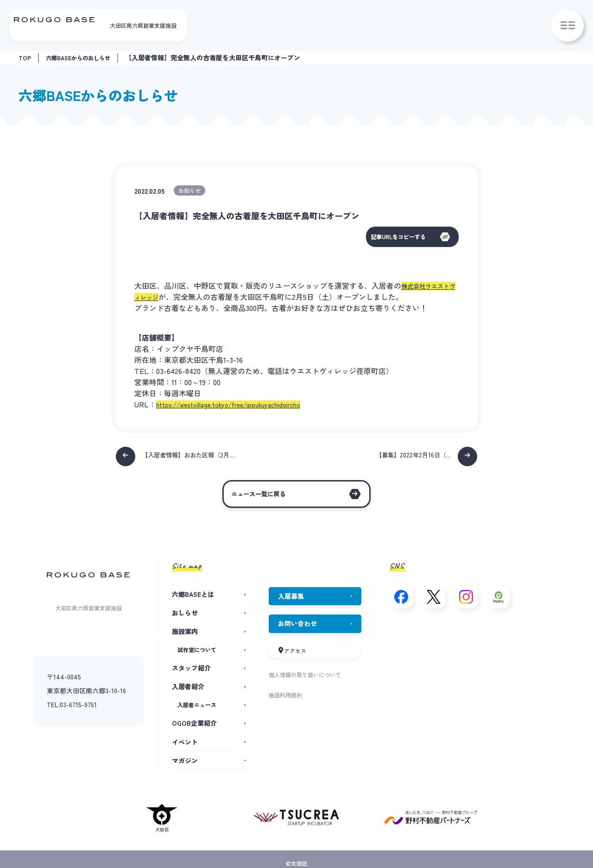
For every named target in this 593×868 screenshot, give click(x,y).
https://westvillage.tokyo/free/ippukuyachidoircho (240, 405)
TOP (25, 57)
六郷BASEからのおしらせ (85, 57)
